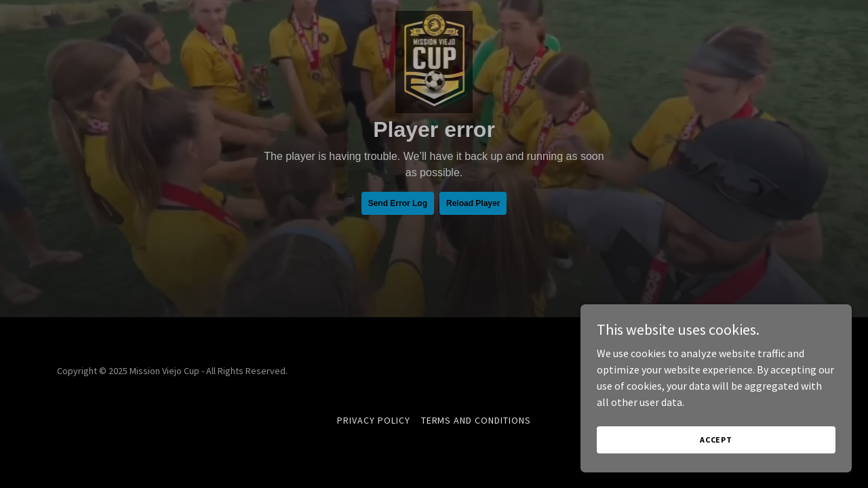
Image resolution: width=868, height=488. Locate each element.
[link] (434, 16)
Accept (716, 440)
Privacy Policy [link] (374, 420)
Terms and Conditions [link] (476, 420)
